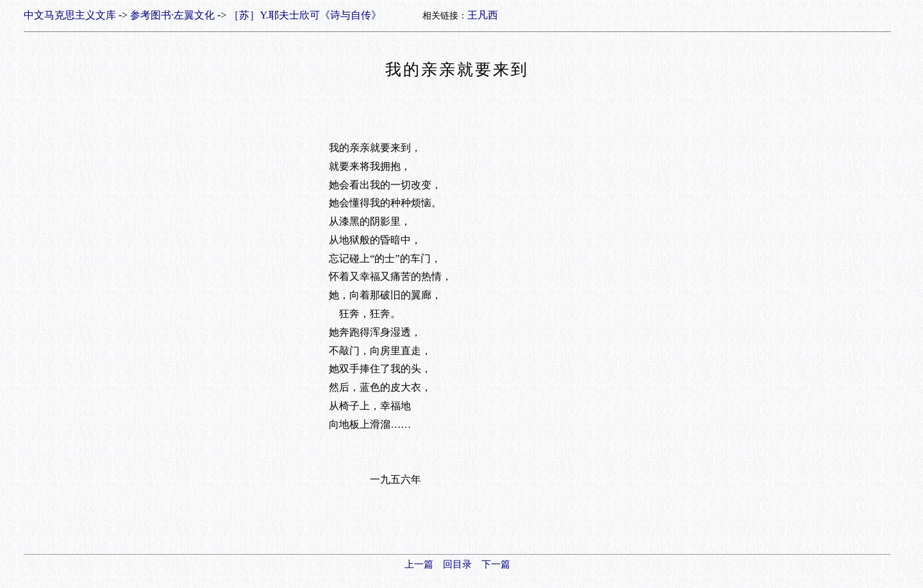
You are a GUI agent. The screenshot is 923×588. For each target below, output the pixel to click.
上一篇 (419, 564)
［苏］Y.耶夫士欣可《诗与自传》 (305, 15)
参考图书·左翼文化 (172, 15)
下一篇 (496, 564)
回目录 (457, 564)
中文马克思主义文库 (70, 15)
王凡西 (483, 15)
